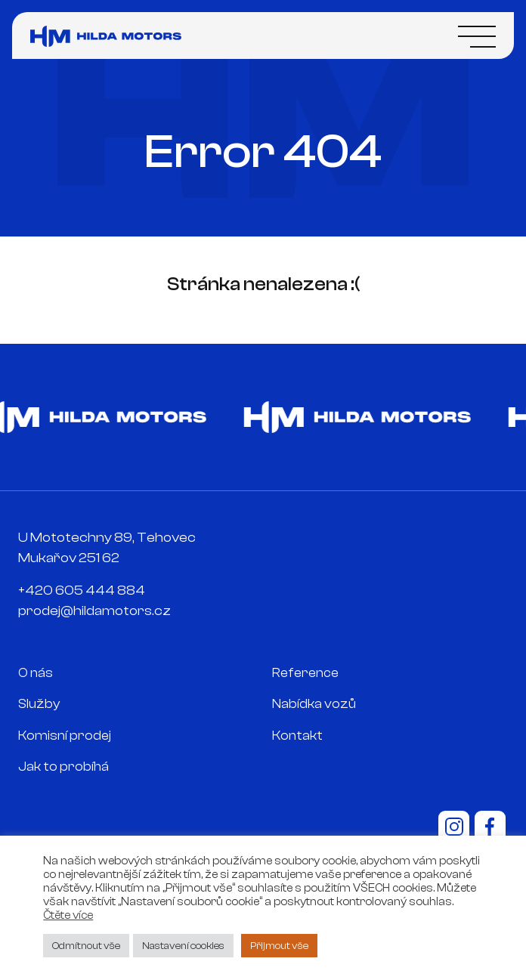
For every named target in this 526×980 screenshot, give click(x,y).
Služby (39, 704)
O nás (36, 673)
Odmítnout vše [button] (86, 946)
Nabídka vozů (314, 704)
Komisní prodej (65, 736)
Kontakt (297, 736)
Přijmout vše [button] (279, 946)
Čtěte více (68, 915)
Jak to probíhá (63, 767)
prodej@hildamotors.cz (94, 611)
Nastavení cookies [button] (183, 946)
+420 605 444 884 (82, 590)
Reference (305, 673)
